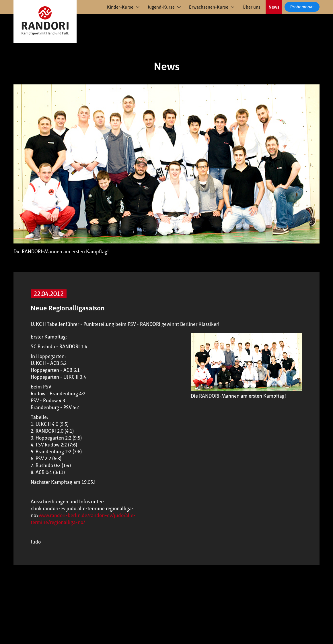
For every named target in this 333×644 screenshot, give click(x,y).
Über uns (252, 7)
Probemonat (302, 7)
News (274, 7)
